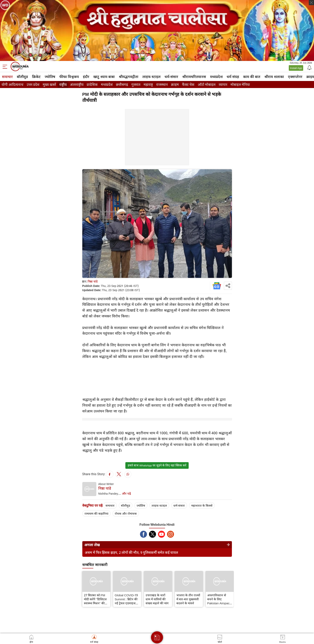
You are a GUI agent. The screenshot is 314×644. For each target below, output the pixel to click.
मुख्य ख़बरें (49, 85)
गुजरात (136, 85)
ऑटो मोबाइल (207, 85)
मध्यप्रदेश (216, 77)
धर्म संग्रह (233, 77)
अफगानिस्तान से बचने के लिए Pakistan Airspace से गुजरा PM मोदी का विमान (220, 599)
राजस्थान (162, 85)
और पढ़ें (126, 493)
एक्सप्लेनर (295, 77)
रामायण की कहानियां (96, 513)
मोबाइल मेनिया (240, 85)
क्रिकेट (36, 77)
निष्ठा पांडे (93, 281)
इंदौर (86, 77)
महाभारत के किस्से (202, 505)
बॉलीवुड (22, 77)
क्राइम (175, 85)
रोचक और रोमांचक (126, 513)
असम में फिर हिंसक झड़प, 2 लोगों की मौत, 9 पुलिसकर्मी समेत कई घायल (131, 552)
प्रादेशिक (92, 85)
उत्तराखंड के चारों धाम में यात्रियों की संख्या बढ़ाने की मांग (157, 599)
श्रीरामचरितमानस (194, 77)
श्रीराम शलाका (274, 77)
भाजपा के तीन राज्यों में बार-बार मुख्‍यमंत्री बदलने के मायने (188, 599)
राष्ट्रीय (63, 85)
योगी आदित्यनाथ (13, 85)
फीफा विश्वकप (69, 77)
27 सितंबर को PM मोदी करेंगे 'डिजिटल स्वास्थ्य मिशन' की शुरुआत (95, 599)
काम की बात (252, 77)
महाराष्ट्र (148, 85)
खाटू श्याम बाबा (104, 77)
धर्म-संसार (171, 77)
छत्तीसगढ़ (122, 85)
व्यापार (223, 85)
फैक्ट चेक (188, 85)
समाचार (7, 77)
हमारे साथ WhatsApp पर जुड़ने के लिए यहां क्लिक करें (157, 465)
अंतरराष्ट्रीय (77, 85)
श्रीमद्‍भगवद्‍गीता (129, 77)
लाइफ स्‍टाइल (151, 77)
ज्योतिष (50, 77)
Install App (296, 68)
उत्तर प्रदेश (33, 85)
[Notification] (309, 67)
